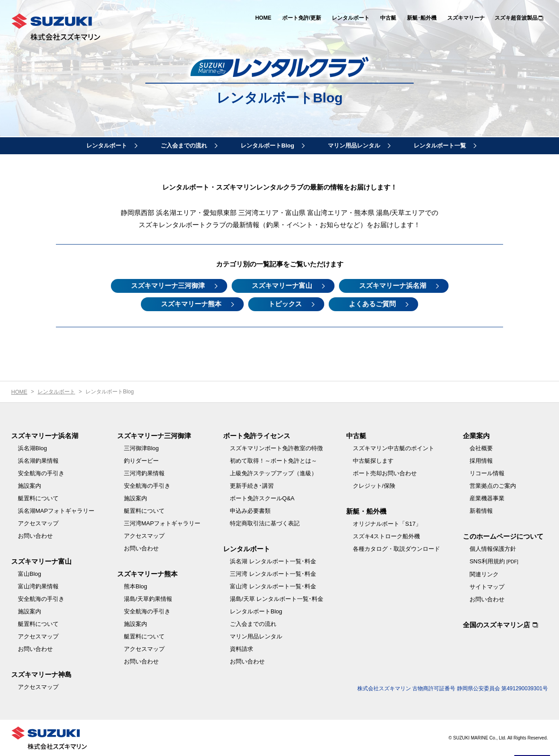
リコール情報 (487, 473)
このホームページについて (503, 536)
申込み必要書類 (250, 511)
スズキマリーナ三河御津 (168, 285)
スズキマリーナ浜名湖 (393, 285)
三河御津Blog (141, 448)
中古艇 (388, 18)
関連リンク (484, 574)
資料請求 (241, 649)
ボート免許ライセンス (257, 436)
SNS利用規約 (494, 561)
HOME (263, 18)
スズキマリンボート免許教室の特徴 (276, 448)
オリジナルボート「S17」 (387, 524)
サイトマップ (487, 587)
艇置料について (38, 498)
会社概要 (481, 448)
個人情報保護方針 (493, 549)
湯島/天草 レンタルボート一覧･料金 (277, 599)
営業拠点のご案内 (493, 486)
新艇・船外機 (366, 511)
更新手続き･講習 (252, 486)
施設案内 (30, 486)
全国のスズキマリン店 (496, 625)
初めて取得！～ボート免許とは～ (273, 461)
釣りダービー (141, 461)
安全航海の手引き (41, 473)
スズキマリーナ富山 (282, 285)
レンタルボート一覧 (440, 146)
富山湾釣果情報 (38, 586)
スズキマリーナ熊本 (191, 304)
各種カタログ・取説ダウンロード (396, 549)
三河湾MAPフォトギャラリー (162, 523)
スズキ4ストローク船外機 (386, 536)
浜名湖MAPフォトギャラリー (56, 511)
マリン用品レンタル (354, 146)
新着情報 (481, 511)
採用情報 (481, 461)
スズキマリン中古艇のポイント (394, 448)
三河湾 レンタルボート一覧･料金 (273, 574)
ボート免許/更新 (302, 18)
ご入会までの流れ (184, 146)
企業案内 (476, 436)
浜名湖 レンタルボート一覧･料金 (273, 561)
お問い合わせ (35, 536)
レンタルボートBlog (267, 146)
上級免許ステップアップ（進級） (273, 473)
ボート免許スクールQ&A (262, 498)
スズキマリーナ (466, 18)
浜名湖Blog (32, 448)
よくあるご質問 (372, 304)
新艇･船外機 (422, 18)
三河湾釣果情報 (144, 473)
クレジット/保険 (374, 486)
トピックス (285, 304)
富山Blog (30, 574)
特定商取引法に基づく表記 (265, 523)
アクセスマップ (38, 523)
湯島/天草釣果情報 (148, 599)
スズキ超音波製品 (516, 18)
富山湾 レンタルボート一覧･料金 (273, 586)
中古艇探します (373, 461)
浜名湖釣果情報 (38, 461)
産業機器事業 (487, 498)
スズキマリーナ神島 (41, 674)
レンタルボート (351, 18)
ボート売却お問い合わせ (385, 473)
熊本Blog (136, 586)
